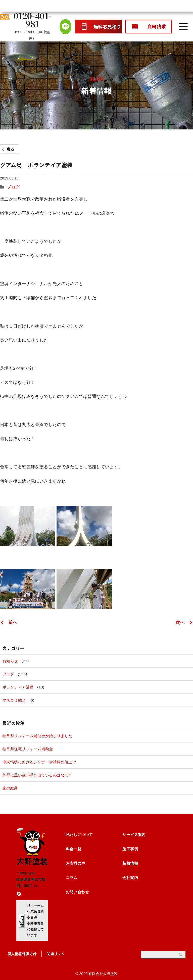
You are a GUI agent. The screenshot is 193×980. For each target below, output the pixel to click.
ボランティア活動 (18, 687)
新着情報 (130, 863)
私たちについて (79, 835)
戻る (10, 149)
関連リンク (56, 954)
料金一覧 (74, 849)
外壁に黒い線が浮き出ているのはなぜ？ (37, 775)
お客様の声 (76, 863)
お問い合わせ (78, 892)
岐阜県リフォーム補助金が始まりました (37, 736)
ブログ (13, 187)
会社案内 (130, 878)
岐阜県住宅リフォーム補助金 (28, 749)
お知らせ (10, 661)
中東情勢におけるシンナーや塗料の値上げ (39, 762)
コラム (72, 878)
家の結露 (10, 788)
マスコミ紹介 (14, 700)
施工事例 (130, 849)
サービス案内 (134, 835)
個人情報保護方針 (22, 954)
